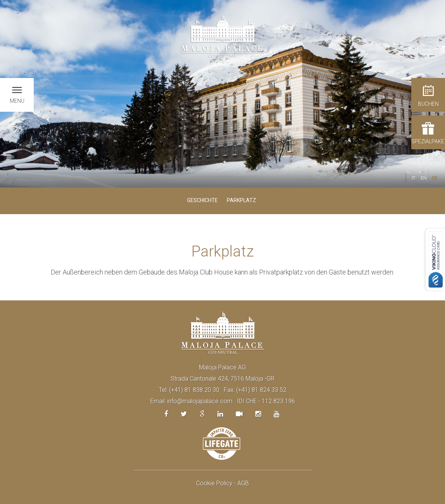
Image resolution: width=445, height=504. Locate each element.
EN (424, 178)
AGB (243, 483)
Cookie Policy (214, 483)
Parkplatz (241, 200)
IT (414, 178)
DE (435, 178)
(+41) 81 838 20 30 (194, 390)
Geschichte (202, 200)
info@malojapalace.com (200, 401)
